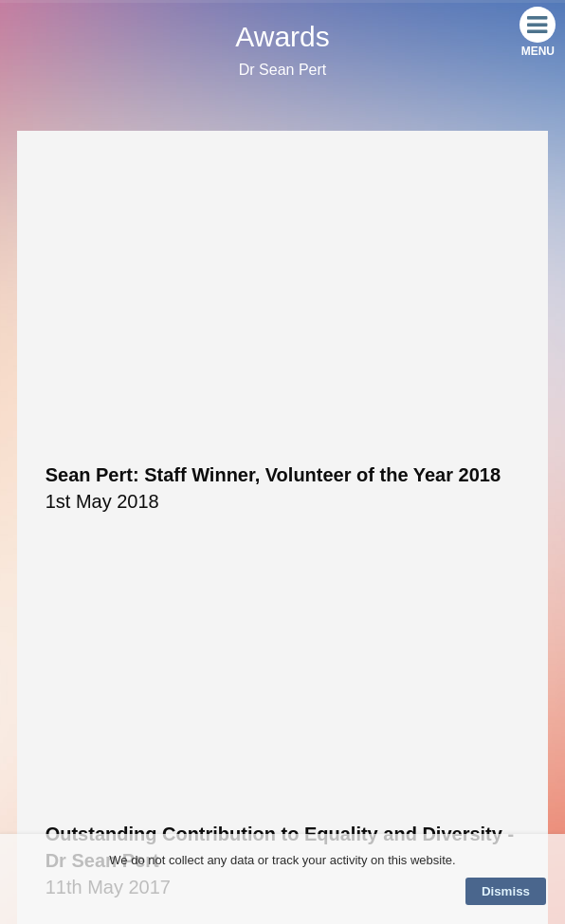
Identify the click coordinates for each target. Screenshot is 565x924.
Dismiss (506, 891)
